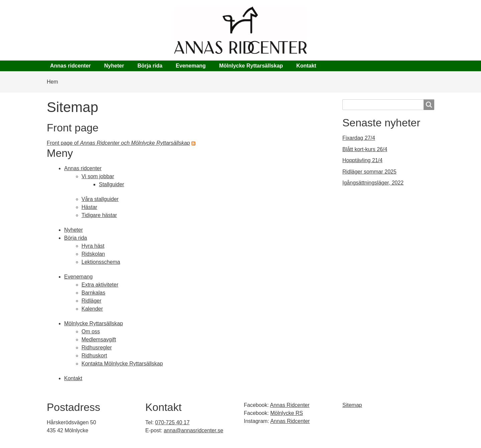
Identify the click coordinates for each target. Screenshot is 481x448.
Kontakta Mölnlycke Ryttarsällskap (122, 364)
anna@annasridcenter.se (193, 430)
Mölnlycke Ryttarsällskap (251, 66)
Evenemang (191, 66)
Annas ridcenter (70, 66)
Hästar (89, 207)
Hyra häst (93, 246)
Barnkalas (93, 293)
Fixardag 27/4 (359, 138)
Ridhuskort (94, 356)
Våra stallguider (100, 199)
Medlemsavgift (99, 340)
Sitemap (352, 405)
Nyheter (114, 66)
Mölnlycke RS (287, 413)
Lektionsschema (101, 262)
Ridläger (92, 301)
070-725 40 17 (172, 422)
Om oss (91, 331)
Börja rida (150, 66)
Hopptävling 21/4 (362, 160)
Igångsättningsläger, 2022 (373, 183)
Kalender (92, 309)
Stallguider (112, 184)
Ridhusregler (97, 348)
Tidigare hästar (99, 215)
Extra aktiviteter (100, 285)
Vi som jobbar (98, 176)
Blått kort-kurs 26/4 (365, 149)
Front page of (118, 143)
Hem (52, 82)
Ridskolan (93, 254)
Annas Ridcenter (290, 405)
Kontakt (306, 66)
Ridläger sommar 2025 (369, 172)
